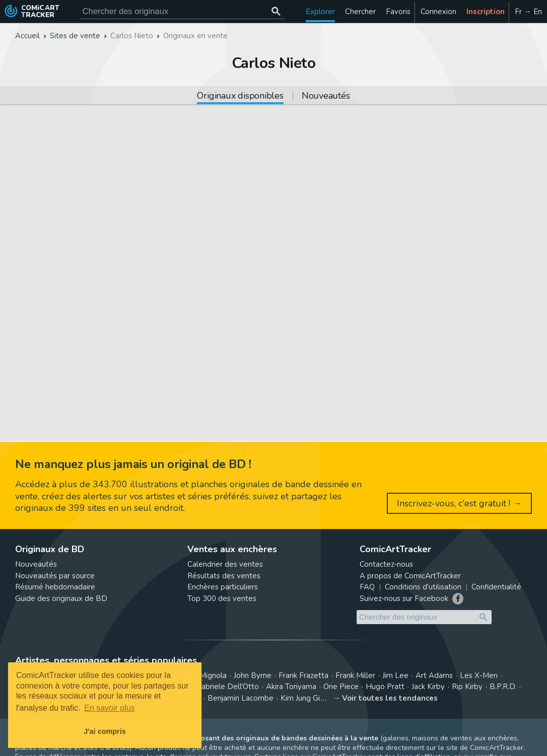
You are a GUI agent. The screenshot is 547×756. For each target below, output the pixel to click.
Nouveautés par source (55, 576)
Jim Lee (395, 675)
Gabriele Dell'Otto (227, 687)
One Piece (341, 687)
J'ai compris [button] (105, 731)
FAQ (367, 587)
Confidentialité (496, 587)
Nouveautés (326, 96)
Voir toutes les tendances (390, 698)
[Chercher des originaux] (276, 11)
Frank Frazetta (303, 675)
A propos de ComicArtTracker (410, 576)
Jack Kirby (428, 687)
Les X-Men (479, 675)
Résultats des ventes (224, 576)
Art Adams (434, 675)
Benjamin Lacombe (241, 698)
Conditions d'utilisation (423, 587)
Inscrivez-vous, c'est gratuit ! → (459, 503)
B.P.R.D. (503, 687)
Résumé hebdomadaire (55, 587)
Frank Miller (355, 675)
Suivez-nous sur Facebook (404, 598)
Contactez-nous (386, 564)
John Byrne (253, 675)
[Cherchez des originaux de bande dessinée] (182, 11)
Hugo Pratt (385, 687)
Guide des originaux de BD (61, 598)
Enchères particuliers (223, 587)
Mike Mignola (204, 675)
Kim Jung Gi (300, 698)
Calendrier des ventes (225, 564)
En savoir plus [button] (110, 708)
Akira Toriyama (291, 687)
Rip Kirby (467, 687)
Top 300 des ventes (222, 598)
